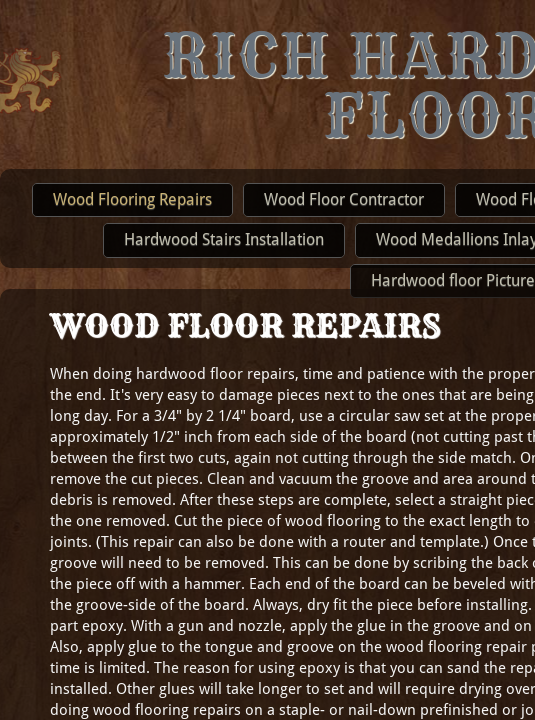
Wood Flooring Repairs (132, 199)
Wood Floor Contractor (344, 199)
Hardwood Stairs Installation (224, 239)
